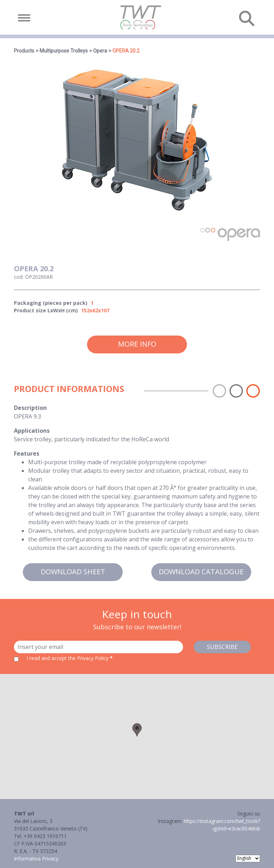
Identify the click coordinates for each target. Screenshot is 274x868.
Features (27, 453)
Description (30, 408)
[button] (137, 730)
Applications (32, 431)
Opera (100, 51)
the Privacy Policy (88, 658)
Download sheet (73, 572)
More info (137, 344)
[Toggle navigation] (24, 18)
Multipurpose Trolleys (64, 51)
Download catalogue (201, 572)
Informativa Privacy (36, 859)
